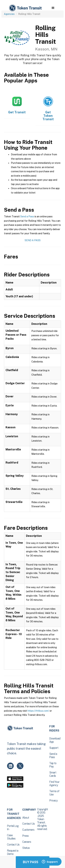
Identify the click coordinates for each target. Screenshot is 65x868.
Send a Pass (27, 216)
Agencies (9, 14)
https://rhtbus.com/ (38, 711)
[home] (25, 8)
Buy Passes (33, 862)
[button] (53, 8)
